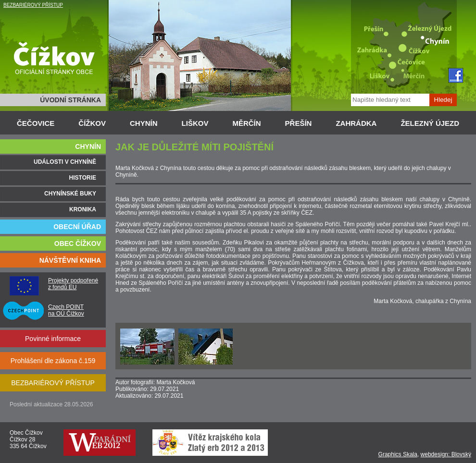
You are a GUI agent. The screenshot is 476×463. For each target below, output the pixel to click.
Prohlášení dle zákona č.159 (53, 361)
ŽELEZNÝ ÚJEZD (430, 123)
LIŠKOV (195, 123)
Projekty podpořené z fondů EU (73, 284)
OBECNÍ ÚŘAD (77, 227)
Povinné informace (53, 339)
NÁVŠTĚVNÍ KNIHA (70, 260)
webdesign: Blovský (446, 454)
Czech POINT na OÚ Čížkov (66, 310)
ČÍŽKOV (92, 123)
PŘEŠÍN (299, 123)
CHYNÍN (144, 123)
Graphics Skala (398, 454)
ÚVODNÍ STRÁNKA (70, 100)
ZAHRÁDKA (356, 123)
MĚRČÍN (246, 123)
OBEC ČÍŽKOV (78, 244)
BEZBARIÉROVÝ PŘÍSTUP (33, 5)
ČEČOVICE (36, 123)
